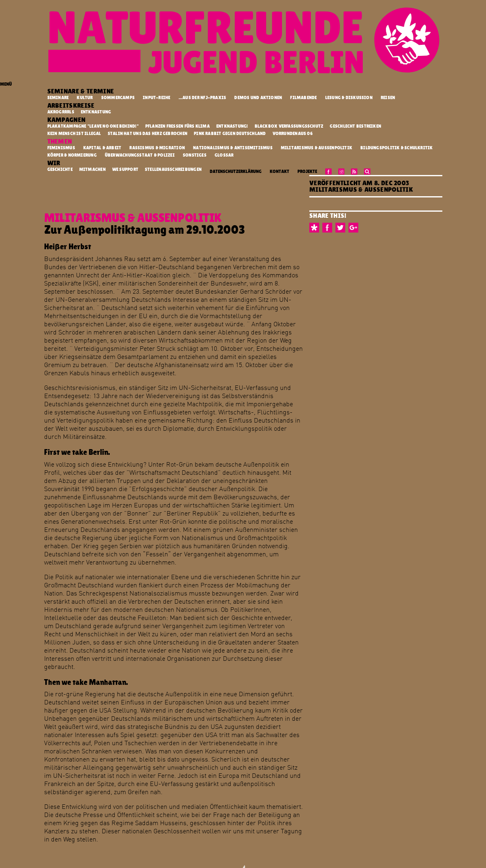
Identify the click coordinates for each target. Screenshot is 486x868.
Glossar (224, 155)
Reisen (388, 98)
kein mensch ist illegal (75, 133)
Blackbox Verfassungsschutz (290, 126)
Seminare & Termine (81, 91)
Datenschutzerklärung (236, 172)
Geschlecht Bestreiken (356, 126)
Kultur (85, 98)
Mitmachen (93, 169)
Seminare (58, 98)
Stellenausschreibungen (174, 169)
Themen (60, 141)
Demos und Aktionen (258, 98)
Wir (54, 163)
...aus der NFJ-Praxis (203, 98)
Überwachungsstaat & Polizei (140, 155)
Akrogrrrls (61, 112)
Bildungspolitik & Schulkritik (397, 148)
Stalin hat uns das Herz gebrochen (148, 133)
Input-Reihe (156, 98)
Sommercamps (118, 98)
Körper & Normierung (72, 155)
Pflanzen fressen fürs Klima (178, 126)
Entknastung (97, 112)
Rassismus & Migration (157, 148)
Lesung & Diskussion (349, 98)
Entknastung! (233, 126)
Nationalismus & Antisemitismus (233, 148)
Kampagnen (67, 120)
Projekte (307, 172)
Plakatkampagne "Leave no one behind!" (94, 126)
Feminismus (61, 148)
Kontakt (280, 172)
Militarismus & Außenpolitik (316, 148)
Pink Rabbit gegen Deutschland (230, 133)
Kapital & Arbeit (102, 148)
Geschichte (60, 169)
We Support (126, 169)
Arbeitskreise (72, 105)
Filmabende (303, 98)
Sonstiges (195, 155)
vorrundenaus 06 (293, 133)
